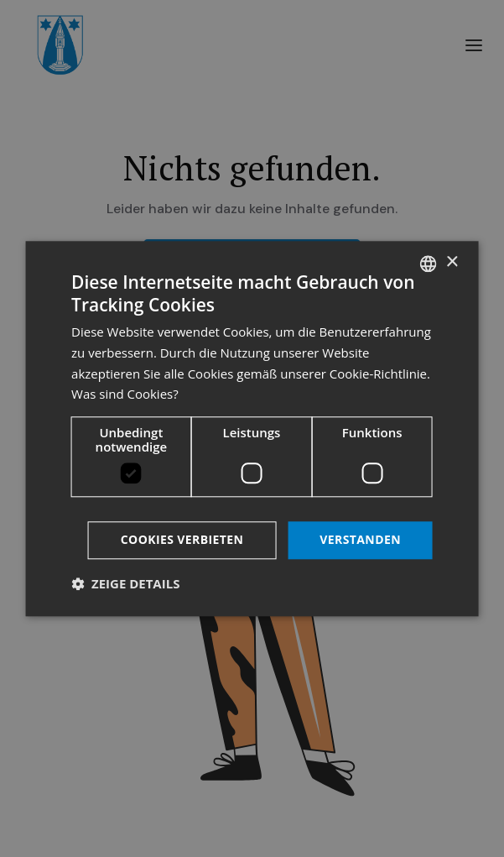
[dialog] (252, 428)
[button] (125, 583)
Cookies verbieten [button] (182, 539)
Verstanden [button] (360, 539)
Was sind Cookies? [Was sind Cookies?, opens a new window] (125, 395)
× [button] (452, 262)
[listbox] (429, 264)
